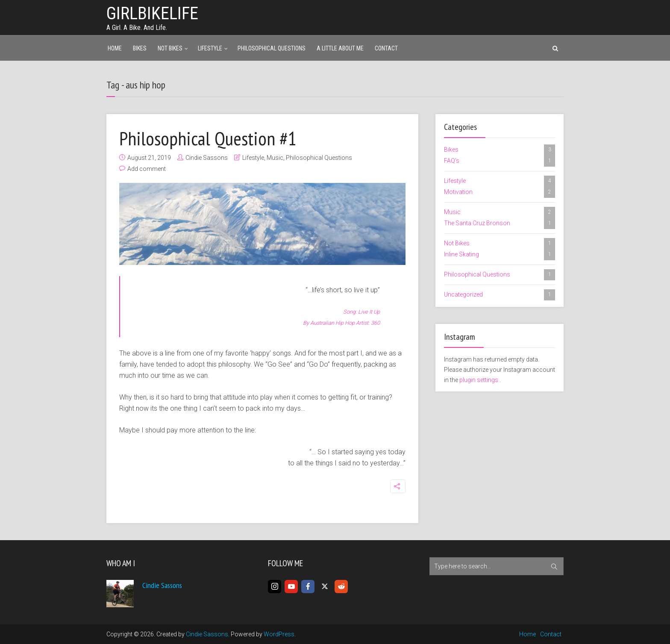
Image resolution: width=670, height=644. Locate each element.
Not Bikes (170, 48)
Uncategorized (500, 295)
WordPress (279, 634)
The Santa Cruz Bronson (500, 223)
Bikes (140, 48)
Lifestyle (210, 48)
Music (275, 158)
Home (115, 48)
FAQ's (500, 161)
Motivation (500, 192)
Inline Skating (500, 255)
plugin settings (479, 380)
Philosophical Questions (272, 48)
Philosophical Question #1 (208, 138)
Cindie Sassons (207, 158)
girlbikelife (152, 13)
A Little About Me (340, 48)
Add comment (147, 169)
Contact (386, 48)
